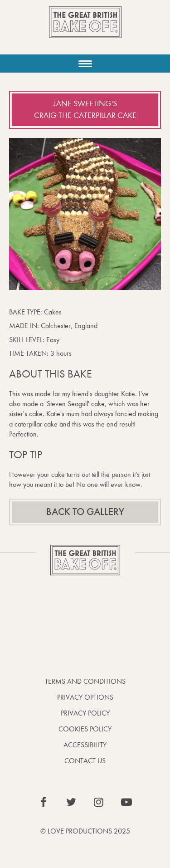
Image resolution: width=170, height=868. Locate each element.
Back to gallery (85, 512)
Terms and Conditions (85, 681)
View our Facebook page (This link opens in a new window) (44, 802)
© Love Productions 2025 (85, 831)
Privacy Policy (85, 713)
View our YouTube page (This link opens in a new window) (126, 802)
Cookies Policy (85, 729)
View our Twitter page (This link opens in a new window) (71, 802)
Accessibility (85, 745)
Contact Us (85, 761)
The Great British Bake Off (85, 30)
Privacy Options (85, 697)
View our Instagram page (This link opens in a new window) (99, 802)
